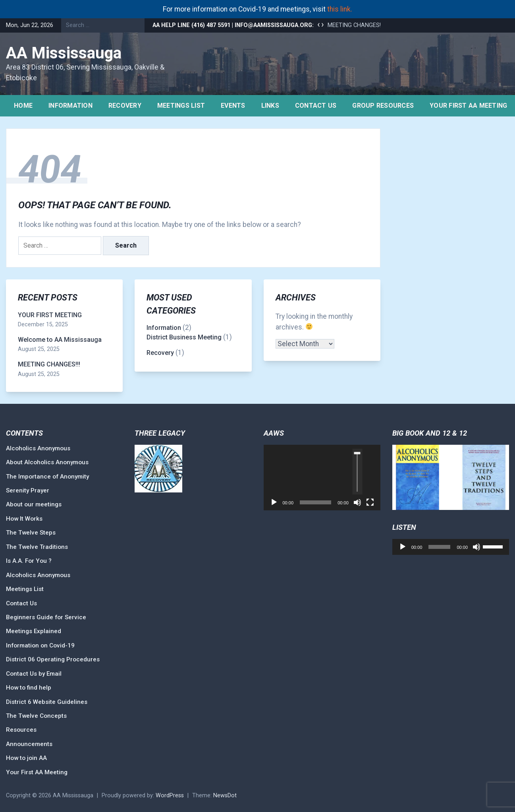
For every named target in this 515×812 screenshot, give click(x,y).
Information (70, 106)
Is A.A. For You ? (29, 561)
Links (270, 106)
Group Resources (383, 106)
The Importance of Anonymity (47, 477)
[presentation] (319, 25)
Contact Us (316, 106)
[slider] (357, 472)
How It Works (24, 519)
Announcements (29, 744)
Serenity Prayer (28, 490)
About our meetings (34, 504)
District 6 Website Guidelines (47, 702)
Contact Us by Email (34, 674)
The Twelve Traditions (37, 547)
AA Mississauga (64, 53)
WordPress (170, 796)
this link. (340, 9)
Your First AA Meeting (37, 772)
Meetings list (181, 106)
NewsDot (225, 796)
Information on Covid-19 (40, 645)
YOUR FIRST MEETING (50, 315)
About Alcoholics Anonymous (47, 462)
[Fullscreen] (370, 502)
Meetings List (25, 589)
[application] (322, 478)
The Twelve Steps (31, 533)
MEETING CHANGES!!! (355, 25)
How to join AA (26, 758)
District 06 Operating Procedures (53, 659)
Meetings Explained (34, 631)
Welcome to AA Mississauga (60, 340)
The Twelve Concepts (36, 716)
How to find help (29, 688)
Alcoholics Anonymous (38, 448)
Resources (21, 730)
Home (23, 106)
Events (233, 106)
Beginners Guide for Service (46, 617)
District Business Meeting (184, 337)
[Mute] (357, 502)
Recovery (125, 106)
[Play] (274, 502)
